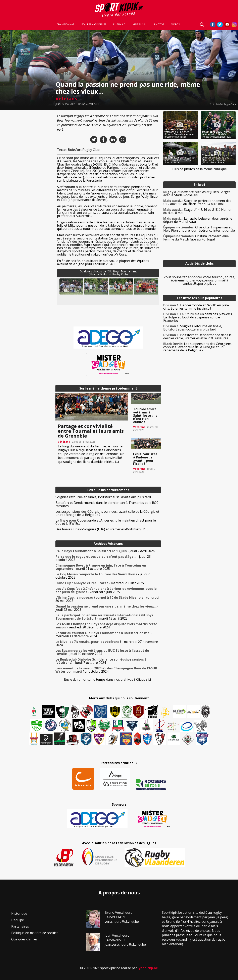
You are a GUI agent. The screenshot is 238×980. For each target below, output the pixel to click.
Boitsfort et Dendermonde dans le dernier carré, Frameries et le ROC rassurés (107, 504)
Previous (66, 291)
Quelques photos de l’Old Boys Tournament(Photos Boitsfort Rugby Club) (108, 273)
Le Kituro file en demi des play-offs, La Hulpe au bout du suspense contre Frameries (198, 317)
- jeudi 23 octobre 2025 (103, 558)
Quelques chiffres (24, 939)
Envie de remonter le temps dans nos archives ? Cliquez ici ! (108, 679)
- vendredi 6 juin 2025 (106, 590)
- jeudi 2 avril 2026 (105, 551)
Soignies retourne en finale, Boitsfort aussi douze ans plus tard (103, 497)
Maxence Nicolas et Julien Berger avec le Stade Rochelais (197, 193)
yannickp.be (148, 968)
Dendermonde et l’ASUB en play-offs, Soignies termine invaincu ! (196, 307)
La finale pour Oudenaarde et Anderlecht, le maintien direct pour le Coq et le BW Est (106, 522)
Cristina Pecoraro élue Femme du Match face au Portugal (196, 238)
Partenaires (20, 926)
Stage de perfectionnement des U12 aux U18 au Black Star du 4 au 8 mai (197, 202)
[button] (72, 286)
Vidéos (175, 25)
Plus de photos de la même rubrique (200, 169)
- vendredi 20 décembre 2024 (106, 626)
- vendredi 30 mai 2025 (107, 599)
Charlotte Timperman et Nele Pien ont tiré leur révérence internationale (199, 229)
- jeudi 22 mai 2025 (107, 608)
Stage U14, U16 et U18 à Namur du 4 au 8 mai (198, 211)
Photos (159, 25)
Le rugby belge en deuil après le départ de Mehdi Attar (198, 220)
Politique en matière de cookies (35, 933)
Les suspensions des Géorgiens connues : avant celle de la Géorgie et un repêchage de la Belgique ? (107, 513)
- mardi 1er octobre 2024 (106, 670)
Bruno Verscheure (89, 104)
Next (151, 291)
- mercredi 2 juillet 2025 (100, 583)
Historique (19, 914)
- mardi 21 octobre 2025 (101, 567)
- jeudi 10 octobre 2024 (102, 652)
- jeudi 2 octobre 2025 (103, 576)
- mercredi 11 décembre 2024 (104, 634)
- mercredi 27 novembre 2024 (107, 643)
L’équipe (18, 920)
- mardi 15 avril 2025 (104, 617)
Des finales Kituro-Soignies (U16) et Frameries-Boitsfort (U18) (102, 529)
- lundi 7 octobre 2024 (101, 661)
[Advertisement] (27, 172)
